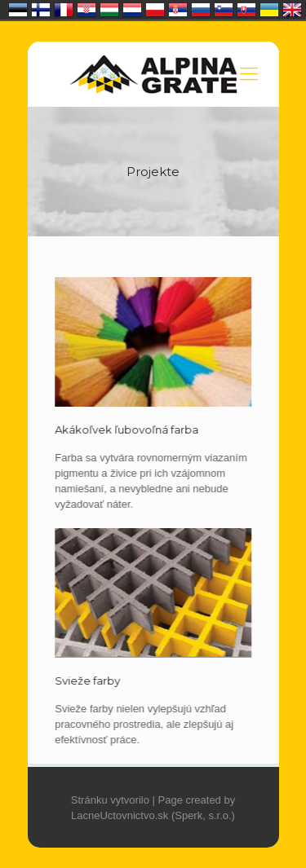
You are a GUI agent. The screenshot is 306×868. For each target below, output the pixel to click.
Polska (155, 10)
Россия (201, 10)
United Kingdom (292, 10)
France (64, 10)
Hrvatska (86, 10)
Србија (178, 10)
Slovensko (246, 10)
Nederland (132, 10)
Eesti (18, 10)
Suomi (41, 10)
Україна (269, 10)
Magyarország (109, 10)
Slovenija (224, 10)
